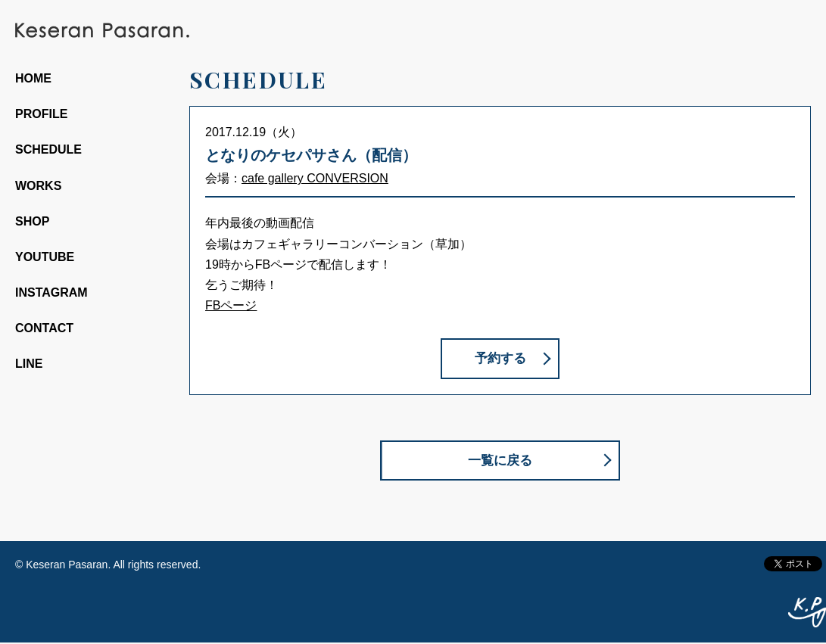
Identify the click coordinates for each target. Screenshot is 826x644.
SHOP (32, 221)
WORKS (38, 186)
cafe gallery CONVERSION (315, 178)
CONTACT (44, 328)
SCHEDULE (48, 149)
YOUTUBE (45, 257)
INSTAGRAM (51, 292)
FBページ (231, 305)
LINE (29, 364)
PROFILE (41, 114)
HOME (33, 78)
